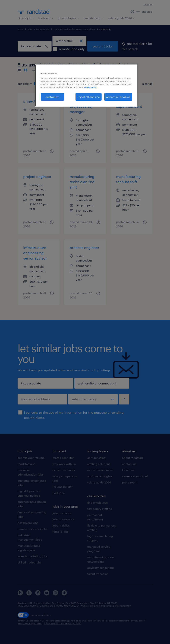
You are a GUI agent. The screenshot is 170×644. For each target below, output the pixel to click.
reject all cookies (89, 97)
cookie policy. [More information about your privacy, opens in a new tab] (91, 87)
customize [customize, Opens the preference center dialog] (52, 97)
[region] (86, 85)
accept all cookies (118, 97)
